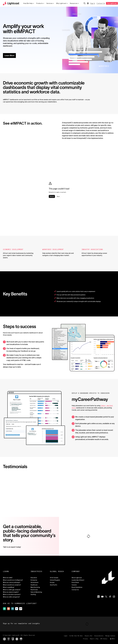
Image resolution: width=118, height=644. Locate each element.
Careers (74, 585)
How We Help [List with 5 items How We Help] (29, 3)
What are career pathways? (12, 582)
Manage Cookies (110, 636)
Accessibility (99, 636)
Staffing (33, 594)
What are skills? (8, 578)
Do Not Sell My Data (76, 636)
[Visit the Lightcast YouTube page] (102, 597)
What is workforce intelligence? (13, 580)
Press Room (75, 582)
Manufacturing (35, 587)
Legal (66, 636)
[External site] (4, 609)
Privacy (85, 639)
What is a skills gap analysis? (12, 590)
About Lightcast (77, 578)
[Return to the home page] (11, 3)
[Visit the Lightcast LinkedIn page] (98, 597)
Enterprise (34, 580)
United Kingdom (55, 580)
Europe (52, 582)
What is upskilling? (9, 587)
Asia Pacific (54, 585)
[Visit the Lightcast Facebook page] (110, 597)
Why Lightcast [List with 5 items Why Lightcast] (62, 3)
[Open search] (85, 3)
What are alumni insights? (11, 592)
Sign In (93, 3)
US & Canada (54, 578)
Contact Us (101, 3)
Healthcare (34, 585)
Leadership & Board (78, 580)
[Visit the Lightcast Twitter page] (106, 597)
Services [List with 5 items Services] (50, 3)
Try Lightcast (112, 3)
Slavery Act (88, 636)
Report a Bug (94, 639)
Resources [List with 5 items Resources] (74, 3)
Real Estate (34, 590)
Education (34, 578)
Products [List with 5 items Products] (40, 3)
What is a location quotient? (12, 594)
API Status (104, 639)
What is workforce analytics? (12, 585)
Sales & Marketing (36, 592)
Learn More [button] (9, 56)
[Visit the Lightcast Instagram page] (114, 597)
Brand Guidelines (77, 587)
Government (35, 582)
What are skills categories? (11, 597)
